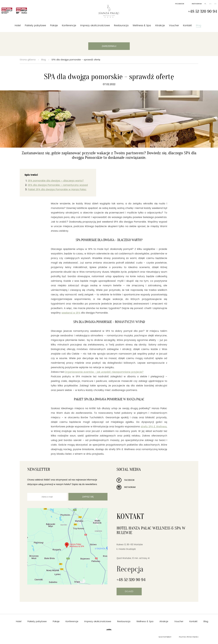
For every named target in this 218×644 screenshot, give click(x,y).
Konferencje (69, 25)
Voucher (174, 25)
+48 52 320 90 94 (203, 11)
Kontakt (187, 25)
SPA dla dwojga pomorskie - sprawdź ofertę (76, 60)
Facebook (180, 4)
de (215, 4)
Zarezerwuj (109, 46)
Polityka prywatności (189, 637)
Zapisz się (88, 497)
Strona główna (28, 60)
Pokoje (54, 25)
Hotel (18, 25)
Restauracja (121, 25)
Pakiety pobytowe (35, 25)
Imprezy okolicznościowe (95, 25)
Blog (199, 25)
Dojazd (129, 591)
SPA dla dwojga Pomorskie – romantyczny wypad (58, 185)
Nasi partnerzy (165, 637)
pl (205, 4)
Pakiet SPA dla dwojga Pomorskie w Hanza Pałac (57, 189)
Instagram (197, 4)
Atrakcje (160, 25)
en (210, 4)
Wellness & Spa (142, 25)
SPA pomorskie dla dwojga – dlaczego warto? (56, 181)
